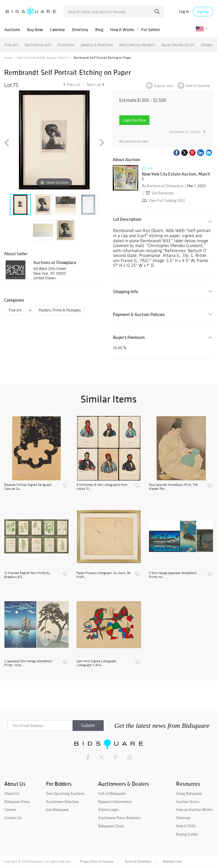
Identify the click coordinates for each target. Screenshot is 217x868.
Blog (99, 30)
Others (207, 45)
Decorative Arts (38, 45)
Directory (80, 30)
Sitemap (183, 818)
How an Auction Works (194, 809)
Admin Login (108, 809)
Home (8, 58)
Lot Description (127, 219)
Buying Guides (187, 834)
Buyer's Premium (129, 337)
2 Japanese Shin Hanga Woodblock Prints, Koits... (28, 663)
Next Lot (96, 85)
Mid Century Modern (137, 45)
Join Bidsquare (57, 809)
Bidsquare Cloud (111, 826)
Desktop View (172, 861)
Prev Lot (71, 85)
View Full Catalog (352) (163, 201)
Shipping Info (126, 292)
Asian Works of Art (178, 45)
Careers (10, 809)
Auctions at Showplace (55, 262)
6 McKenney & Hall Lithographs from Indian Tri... (102, 487)
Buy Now (35, 30)
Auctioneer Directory (62, 802)
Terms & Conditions (138, 861)
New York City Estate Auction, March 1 (43, 58)
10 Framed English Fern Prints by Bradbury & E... (27, 575)
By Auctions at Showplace (163, 186)
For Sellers (151, 30)
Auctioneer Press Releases (119, 818)
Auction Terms (188, 802)
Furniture (66, 45)
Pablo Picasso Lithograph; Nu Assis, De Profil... (104, 575)
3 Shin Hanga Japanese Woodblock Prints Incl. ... (173, 575)
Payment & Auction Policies (139, 314)
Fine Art (11, 45)
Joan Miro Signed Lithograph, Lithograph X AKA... (97, 663)
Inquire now (163, 86)
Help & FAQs (186, 826)
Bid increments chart (134, 141)
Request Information (115, 802)
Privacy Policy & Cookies (96, 861)
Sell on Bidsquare (112, 793)
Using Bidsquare (189, 793)
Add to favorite (198, 86)
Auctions (12, 30)
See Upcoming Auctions (65, 793)
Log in (184, 11)
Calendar (57, 30)
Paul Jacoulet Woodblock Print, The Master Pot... (173, 487)
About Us (12, 793)
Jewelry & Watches (97, 45)
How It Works (122, 30)
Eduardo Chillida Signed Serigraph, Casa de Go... (28, 487)
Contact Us (13, 818)
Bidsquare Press (17, 802)
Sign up (203, 12)
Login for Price (134, 120)
